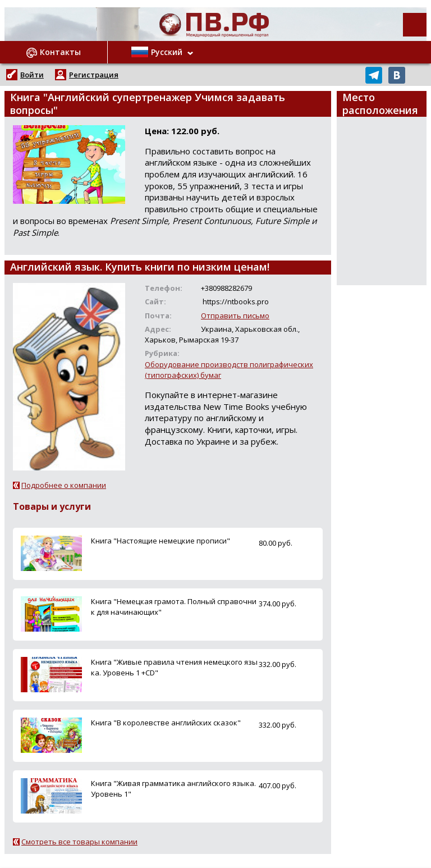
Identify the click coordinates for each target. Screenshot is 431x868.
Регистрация (94, 75)
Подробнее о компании (64, 485)
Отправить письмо (235, 316)
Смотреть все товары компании (79, 842)
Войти (32, 75)
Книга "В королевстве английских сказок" (166, 723)
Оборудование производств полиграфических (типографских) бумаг (229, 370)
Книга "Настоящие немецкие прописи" (161, 541)
